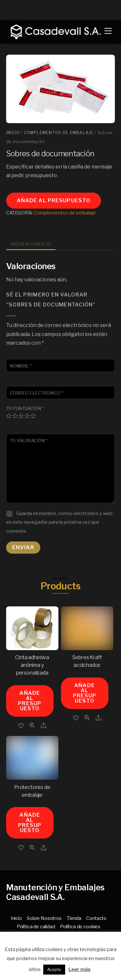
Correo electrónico (37, 393)
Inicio (13, 133)
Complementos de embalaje (59, 133)
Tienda (74, 918)
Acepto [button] (54, 969)
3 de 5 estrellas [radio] (21, 416)
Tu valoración (29, 441)
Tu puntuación (25, 408)
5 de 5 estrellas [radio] (33, 416)
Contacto (96, 918)
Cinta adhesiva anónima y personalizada (32, 665)
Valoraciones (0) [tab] (31, 244)
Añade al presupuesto (54, 200)
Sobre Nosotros (44, 918)
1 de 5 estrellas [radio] (9, 416)
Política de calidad (36, 926)
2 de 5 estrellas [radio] (15, 416)
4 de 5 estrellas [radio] (27, 416)
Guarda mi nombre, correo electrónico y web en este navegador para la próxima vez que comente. (59, 522)
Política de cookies (80, 926)
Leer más (80, 969)
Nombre (21, 366)
